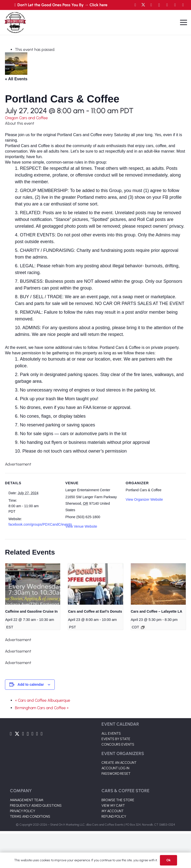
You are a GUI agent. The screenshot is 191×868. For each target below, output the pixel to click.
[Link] (15, 22)
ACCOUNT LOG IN (115, 768)
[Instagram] (159, 5)
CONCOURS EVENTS (118, 744)
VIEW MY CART (113, 806)
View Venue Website (81, 526)
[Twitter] (143, 5)
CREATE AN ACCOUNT (119, 763)
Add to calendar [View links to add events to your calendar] (31, 684)
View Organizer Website (144, 499)
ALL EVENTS (111, 733)
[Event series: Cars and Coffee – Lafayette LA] (143, 627)
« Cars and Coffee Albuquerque (43, 700)
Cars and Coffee (33, 118)
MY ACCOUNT (113, 811)
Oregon (12, 118)
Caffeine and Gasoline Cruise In (31, 611)
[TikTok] (175, 5)
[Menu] (184, 22)
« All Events (16, 79)
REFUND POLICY (114, 817)
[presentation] (33, 584)
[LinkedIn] (167, 5)
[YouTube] (151, 5)
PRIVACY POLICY (23, 811)
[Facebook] (135, 5)
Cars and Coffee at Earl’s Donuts (95, 611)
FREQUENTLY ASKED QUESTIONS (36, 806)
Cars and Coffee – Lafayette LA (157, 611)
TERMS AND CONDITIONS (30, 817)
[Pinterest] (183, 5)
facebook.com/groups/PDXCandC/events (40, 524)
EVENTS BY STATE (116, 739)
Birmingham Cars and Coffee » (42, 708)
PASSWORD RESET (116, 774)
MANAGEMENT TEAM (27, 800)
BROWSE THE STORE (118, 800)
